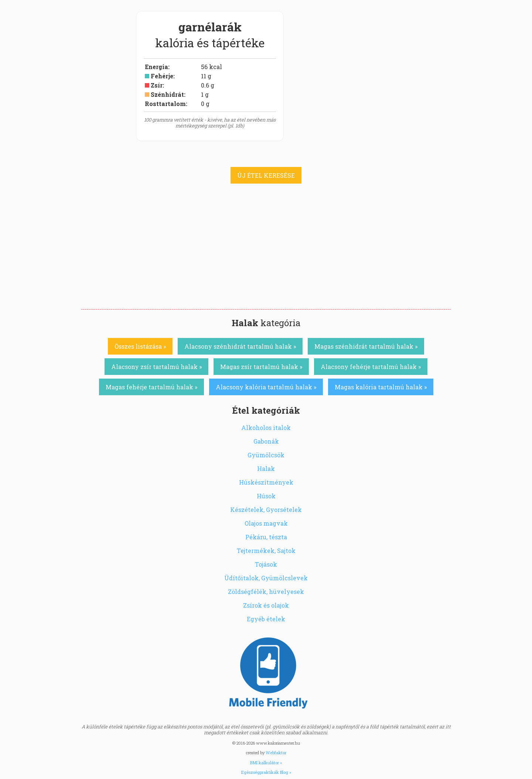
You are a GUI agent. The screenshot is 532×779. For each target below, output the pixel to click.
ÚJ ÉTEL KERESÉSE (266, 175)
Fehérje (162, 76)
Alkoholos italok (266, 428)
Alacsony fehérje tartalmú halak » (371, 367)
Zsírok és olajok (266, 605)
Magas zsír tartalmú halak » (261, 367)
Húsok (266, 496)
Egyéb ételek (266, 619)
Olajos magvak (266, 523)
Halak (266, 469)
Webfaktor (276, 753)
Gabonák (266, 441)
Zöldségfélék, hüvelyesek (266, 592)
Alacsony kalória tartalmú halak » (266, 387)
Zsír (157, 85)
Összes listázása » (140, 346)
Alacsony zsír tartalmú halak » (156, 367)
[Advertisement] (266, 254)
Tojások (266, 564)
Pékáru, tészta (266, 537)
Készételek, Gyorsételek (266, 510)
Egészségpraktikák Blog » (266, 772)
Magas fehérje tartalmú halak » (151, 387)
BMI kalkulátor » (266, 763)
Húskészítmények (266, 482)
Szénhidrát (167, 94)
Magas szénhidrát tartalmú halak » (366, 346)
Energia (156, 67)
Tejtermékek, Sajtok (266, 551)
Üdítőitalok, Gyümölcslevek (266, 578)
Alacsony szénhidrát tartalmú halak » (240, 346)
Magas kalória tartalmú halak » (381, 387)
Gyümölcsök (266, 455)
